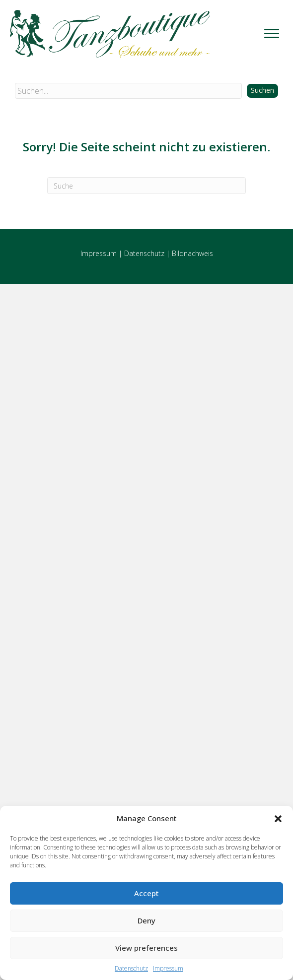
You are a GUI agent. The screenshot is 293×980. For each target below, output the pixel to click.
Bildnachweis (192, 253)
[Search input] (128, 91)
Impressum (168, 968)
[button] (278, 819)
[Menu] (272, 34)
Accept (146, 893)
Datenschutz (131, 968)
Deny (146, 920)
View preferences (146, 948)
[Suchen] (146, 186)
